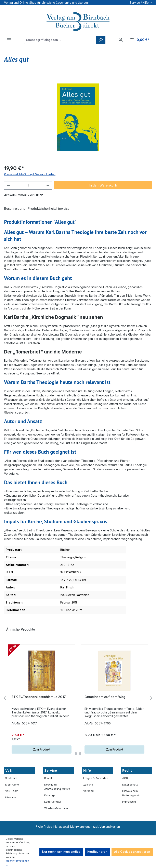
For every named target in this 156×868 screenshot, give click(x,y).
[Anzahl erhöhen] (48, 185)
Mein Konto (12, 785)
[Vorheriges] (5, 698)
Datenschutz (130, 785)
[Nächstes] (151, 698)
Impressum (129, 802)
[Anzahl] (28, 185)
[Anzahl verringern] (8, 185)
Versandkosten (110, 827)
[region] (78, 117)
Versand (88, 791)
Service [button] (51, 770)
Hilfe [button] (87, 770)
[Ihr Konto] (121, 40)
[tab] (15, 209)
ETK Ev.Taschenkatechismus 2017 (39, 697)
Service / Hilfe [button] (140, 3)
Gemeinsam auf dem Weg (105, 697)
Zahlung (88, 785)
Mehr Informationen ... (17, 863)
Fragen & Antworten (96, 778)
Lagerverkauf (53, 802)
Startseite (11, 778)
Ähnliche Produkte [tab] (21, 629)
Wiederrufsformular (57, 808)
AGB (125, 778)
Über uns (11, 797)
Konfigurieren (97, 852)
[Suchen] (101, 40)
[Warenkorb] (140, 40)
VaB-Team (12, 791)
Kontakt (49, 778)
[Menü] (9, 40)
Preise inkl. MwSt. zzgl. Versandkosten (30, 174)
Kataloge (50, 795)
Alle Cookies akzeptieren (132, 852)
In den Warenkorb (103, 185)
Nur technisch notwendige (61, 852)
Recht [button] (127, 770)
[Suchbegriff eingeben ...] (60, 40)
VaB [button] (9, 770)
